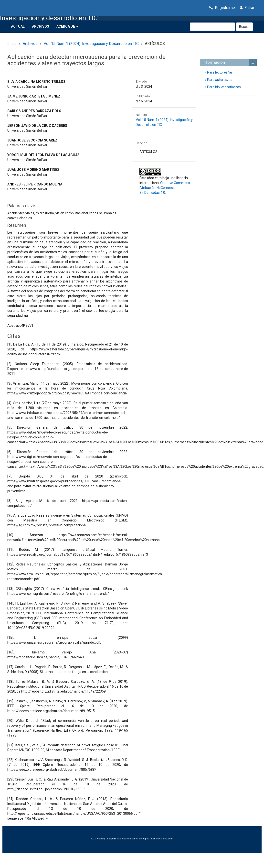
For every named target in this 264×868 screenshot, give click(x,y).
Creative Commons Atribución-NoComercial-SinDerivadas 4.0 (165, 188)
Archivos (41, 26)
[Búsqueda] (212, 27)
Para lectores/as (220, 72)
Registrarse (222, 8)
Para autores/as (219, 80)
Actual (18, 26)
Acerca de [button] (67, 26)
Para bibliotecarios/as (224, 87)
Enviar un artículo (228, 44)
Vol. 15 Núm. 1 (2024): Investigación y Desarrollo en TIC (91, 44)
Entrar (247, 8)
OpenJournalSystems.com (158, 839)
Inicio (12, 44)
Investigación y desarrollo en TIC (49, 18)
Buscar (244, 27)
